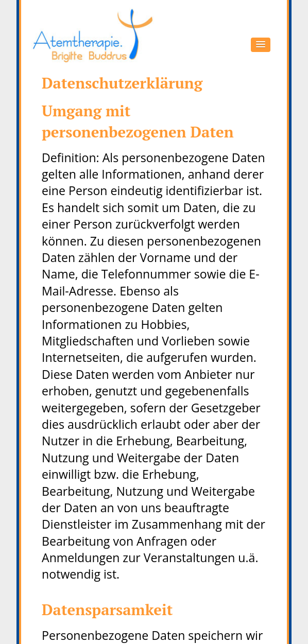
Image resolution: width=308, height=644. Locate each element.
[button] (261, 45)
